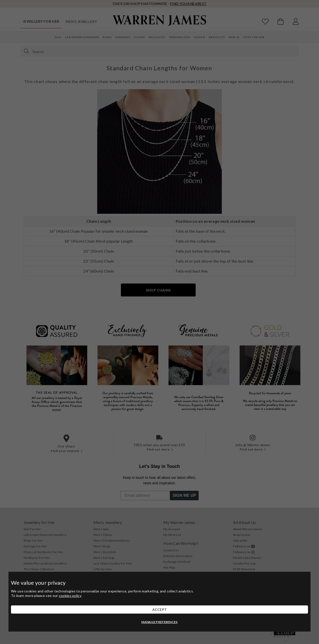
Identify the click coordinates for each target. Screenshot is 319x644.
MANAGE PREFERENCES (159, 622)
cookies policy (70, 596)
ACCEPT (160, 609)
